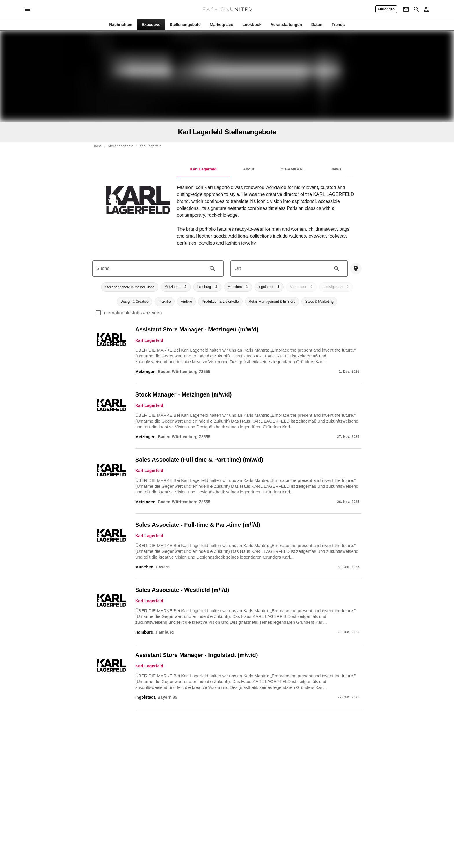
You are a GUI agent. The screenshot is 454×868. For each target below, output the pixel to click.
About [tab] (249, 169)
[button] (130, 287)
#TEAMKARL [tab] (293, 169)
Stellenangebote (121, 146)
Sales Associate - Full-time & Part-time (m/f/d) (198, 525)
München (144, 567)
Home (97, 146)
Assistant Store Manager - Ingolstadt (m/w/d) (196, 655)
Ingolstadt (145, 697)
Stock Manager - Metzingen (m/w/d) (183, 394)
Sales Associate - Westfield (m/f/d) (182, 590)
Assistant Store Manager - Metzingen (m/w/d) (197, 329)
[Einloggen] (386, 9)
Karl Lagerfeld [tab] (203, 169)
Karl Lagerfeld (150, 146)
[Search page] (416, 9)
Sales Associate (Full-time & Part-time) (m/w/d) (199, 460)
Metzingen (145, 372)
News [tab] (336, 169)
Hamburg (144, 632)
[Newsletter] (406, 9)
